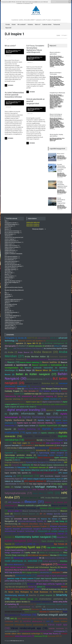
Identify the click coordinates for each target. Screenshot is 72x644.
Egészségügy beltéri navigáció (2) (53, 453)
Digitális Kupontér (9, 252)
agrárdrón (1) (21, 343)
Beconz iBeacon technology (12, 233)
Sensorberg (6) (60, 592)
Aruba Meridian (9, 226)
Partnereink (57, 25)
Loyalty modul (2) (32, 553)
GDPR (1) (53, 468)
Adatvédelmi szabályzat (33, 224)
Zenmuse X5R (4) (55, 636)
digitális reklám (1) (33, 433)
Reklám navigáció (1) (53, 587)
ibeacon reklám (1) (15, 511)
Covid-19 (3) (19, 394)
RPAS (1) (38, 589)
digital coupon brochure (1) (52, 402)
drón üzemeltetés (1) (27, 448)
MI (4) (42, 558)
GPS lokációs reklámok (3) (35, 481)
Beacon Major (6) (27, 370)
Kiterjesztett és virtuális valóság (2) (53, 531)
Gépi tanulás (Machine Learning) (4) (36, 470)
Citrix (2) (21, 389)
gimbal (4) (55, 470)
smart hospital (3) (48, 595)
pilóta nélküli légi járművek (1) (16, 581)
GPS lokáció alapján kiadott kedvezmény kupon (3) (43, 479)
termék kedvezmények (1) (14, 612)
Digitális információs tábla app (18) (34, 414)
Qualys (7, 308)
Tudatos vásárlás (9, 317)
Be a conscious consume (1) (37, 359)
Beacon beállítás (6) (51, 362)
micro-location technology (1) (56, 558)
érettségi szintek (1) (56, 462)
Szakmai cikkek (47, 25)
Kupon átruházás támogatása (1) (54, 541)
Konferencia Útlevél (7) (56, 534)
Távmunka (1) (36, 609)
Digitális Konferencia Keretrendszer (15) (45, 417)
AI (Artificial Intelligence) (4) (55, 343)
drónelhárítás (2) (43, 450)
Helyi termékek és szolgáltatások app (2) (50, 489)
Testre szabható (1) (32, 612)
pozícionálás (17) (17, 584)
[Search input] (60, 2)
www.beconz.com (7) (25, 636)
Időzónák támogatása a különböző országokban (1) (33, 516)
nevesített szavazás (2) (40, 570)
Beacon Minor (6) (43, 370)
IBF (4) (43, 514)
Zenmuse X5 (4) (41, 636)
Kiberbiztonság (9, 278)
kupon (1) (37, 541)
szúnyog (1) (27, 609)
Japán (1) (51, 521)
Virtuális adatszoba (10, 327)
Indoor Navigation (9, 276)
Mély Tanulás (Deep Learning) (13, 281)
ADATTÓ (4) (32, 338)
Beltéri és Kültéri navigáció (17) (36, 374)
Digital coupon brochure (11, 246)
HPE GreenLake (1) (16, 502)
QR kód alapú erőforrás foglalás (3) (50, 584)
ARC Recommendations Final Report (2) (29, 348)
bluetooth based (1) (33, 383)
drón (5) (8, 443)
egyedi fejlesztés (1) (46, 458)
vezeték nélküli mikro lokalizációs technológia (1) (24, 634)
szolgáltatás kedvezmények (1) (21, 607)
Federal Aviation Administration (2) (54, 465)
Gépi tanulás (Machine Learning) (13, 266)
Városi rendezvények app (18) (29, 628)
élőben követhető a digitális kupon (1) (35, 460)
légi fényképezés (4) (45, 544)
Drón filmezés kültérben (13, 51)
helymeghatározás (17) (18, 493)
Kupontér (58, 104)
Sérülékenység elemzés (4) (16, 595)
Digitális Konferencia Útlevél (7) (21, 420)
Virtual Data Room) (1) (52, 634)
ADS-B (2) (54, 338)
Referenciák (8, 311)
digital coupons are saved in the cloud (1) (20, 407)
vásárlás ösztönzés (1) (58, 628)
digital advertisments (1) (33, 399)
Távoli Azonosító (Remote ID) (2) (55, 609)
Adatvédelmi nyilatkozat (33, 226)
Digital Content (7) (52, 399)
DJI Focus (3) (48, 440)
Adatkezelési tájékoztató (33, 222)
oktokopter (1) (57, 572)
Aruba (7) (12, 352)
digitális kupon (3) (46, 420)
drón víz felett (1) (56, 448)
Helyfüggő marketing (55, 65)
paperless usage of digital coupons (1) (22, 578)
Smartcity (7, 314)
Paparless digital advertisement (54, 105)
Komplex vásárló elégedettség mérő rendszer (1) (25, 534)
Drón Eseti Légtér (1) (21, 443)
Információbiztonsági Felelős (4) (32, 521)
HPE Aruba (8, 271)
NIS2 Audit (7, 295)
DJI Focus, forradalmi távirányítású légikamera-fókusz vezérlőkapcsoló (35, 49)
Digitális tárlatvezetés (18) (40, 436)
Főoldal (8, 25)
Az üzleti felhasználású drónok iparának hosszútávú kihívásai (14, 95)
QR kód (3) (31, 584)
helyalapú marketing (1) (24, 487)
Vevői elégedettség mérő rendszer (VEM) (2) (36, 631)
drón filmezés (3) (38, 443)
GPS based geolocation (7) (45, 473)
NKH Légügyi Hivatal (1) (31, 572)
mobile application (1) (51, 561)
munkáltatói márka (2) (33, 565)
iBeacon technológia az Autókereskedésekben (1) (41, 511)
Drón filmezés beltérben (12, 51)
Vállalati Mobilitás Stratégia (12, 322)
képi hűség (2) (61, 521)
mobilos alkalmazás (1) (16, 565)
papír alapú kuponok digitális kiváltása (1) (52, 578)
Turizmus (7, 319)
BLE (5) (49, 379)
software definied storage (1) (24, 599)
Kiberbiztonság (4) (13, 524)
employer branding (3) (58, 460)
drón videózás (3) (42, 448)
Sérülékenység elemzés (11, 312)
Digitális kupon (58, 62)
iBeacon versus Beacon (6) (26, 514)
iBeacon (7, 274)
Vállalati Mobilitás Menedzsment (13, 321)
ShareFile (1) (34, 595)
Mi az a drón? (10, 46)
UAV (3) (50, 621)
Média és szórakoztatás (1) (51, 553)
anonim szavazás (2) (37, 346)
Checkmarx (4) (11, 389)
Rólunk (14, 25)
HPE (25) (54, 493)
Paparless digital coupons (56, 106)
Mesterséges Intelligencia (11, 282)
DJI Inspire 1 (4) (61, 440)
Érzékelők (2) (17, 465)
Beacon (7, 228)
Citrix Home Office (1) (33, 389)
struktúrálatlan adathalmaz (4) (53, 599)
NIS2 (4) (52, 570)
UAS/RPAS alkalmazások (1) (34, 621)
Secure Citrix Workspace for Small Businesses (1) (30, 592)
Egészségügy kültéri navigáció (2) (52, 455)
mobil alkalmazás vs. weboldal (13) (24, 561)
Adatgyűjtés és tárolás (11, 223)
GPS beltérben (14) (28, 476)
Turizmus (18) (28, 615)
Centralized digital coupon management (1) (49, 386)
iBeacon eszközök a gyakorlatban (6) (34, 505)
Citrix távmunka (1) (31, 391)
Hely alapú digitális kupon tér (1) (41, 484)
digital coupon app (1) (34, 402)
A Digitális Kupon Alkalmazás (57, 93)
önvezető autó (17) (26, 575)
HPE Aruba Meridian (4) (30, 498)
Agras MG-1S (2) (34, 343)
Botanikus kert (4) (50, 383)
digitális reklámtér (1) (49, 433)
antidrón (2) (49, 346)
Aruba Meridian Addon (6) (37, 357)
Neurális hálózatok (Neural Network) (14, 290)
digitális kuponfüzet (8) (50, 425)
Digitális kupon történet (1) (28, 426)
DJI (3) (39, 440)
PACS (6, 298)
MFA (6, 284)
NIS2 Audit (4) (61, 570)
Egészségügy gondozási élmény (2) (20, 455)
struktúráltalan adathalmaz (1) (42, 602)
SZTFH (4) (40, 607)
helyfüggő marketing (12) (48, 487)
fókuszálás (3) (23, 467)
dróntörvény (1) (23, 453)
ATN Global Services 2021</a (17, 641)
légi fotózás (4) (61, 544)
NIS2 (6, 293)
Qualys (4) (32, 587)
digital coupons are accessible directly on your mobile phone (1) (44, 404)
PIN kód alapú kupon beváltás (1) (39, 581)
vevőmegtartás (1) (60, 631)
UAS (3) (14, 619)
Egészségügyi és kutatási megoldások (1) (21, 458)
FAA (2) (37, 465)
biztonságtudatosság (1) (36, 379)
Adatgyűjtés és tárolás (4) (16, 338)
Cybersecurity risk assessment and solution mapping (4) (31, 396)
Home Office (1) (40, 493)
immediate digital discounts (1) (27, 519)
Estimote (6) (28, 465)
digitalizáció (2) (30, 440)
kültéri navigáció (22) (18, 541)
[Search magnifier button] (70, 2)
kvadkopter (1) (21, 544)
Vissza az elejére (38, 229)
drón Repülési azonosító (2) (46, 445)
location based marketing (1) (15, 550)
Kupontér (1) (10, 544)
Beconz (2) (10, 374)
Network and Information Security (14, 287)
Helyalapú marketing (59, 64)
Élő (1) (18, 460)
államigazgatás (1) (11, 346)
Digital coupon (53, 61)
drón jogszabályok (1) (55, 443)
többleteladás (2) (56, 612)
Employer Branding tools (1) (15, 462)
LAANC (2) (31, 544)
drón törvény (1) (13, 448)
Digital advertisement (54, 59)
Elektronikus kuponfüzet (55, 103)
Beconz (52, 56)
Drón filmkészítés (62, 159)
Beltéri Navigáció (9, 234)
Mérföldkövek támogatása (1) (39, 555)
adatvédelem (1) (44, 338)
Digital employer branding (11, 247)
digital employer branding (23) (26, 410)
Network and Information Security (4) (44, 567)
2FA (6, 221)
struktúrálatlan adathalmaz (12, 316)
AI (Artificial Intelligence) (11, 224)
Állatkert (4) (24, 346)
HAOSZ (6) (24, 484)
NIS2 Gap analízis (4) (13, 572)
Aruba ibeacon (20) (46, 352)
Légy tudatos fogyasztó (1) (57, 547)
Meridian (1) (55, 555)
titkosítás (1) (44, 612)
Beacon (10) (13, 362)
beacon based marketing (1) (31, 362)
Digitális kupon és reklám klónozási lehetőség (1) (36, 423)
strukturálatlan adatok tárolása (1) (17, 602)
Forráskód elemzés (10, 263)
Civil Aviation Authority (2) (50, 391)
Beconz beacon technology (12, 231)
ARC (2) (10, 348)
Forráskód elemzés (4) (39, 467)
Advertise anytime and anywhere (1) (32, 341)
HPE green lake (9, 273)
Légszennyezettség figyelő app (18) (25, 547)
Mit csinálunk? (22, 25)
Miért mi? (38, 25)
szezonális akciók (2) (28, 604)
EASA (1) (34, 453)
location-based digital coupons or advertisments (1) (45, 550)
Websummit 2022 (9, 329)
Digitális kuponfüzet (54, 63)
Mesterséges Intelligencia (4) (26, 558)
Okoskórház (8, 296)
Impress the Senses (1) (51, 519)
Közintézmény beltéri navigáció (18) (36, 537)
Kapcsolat (8, 28)
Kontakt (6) (10, 537)
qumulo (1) (41, 587)
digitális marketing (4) (29, 429)
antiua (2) (58, 346)
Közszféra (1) (62, 537)
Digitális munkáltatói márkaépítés (14, 254)
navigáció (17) (49, 564)
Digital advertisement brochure (56, 60)
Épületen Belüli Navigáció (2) (37, 462)
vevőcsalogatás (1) (12, 631)
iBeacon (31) (34, 502)
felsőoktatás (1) (11, 468)
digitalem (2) (51, 410)
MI (5, 286)
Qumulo (7, 309)
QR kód (7, 303)
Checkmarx (8, 236)
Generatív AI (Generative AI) (12, 265)
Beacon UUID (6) (60, 370)
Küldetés (30, 25)
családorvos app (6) (33, 394)
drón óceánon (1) (28, 445)
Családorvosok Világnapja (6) (54, 394)
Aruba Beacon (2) (25, 352)
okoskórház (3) (46, 572)
